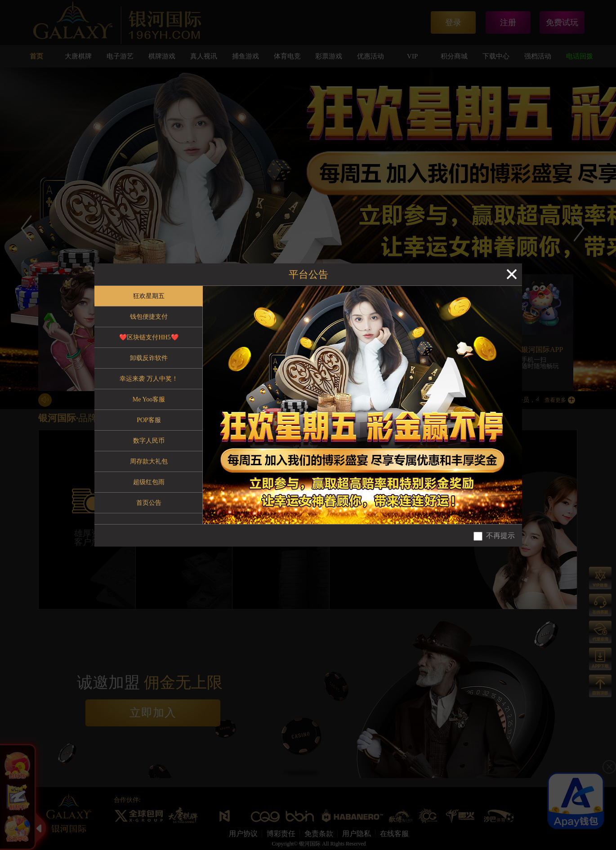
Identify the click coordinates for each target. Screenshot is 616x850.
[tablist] (149, 405)
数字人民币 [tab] (149, 441)
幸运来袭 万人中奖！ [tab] (149, 379)
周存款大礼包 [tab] (149, 461)
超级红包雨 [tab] (149, 482)
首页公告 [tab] (149, 503)
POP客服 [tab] (149, 420)
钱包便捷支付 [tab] (149, 317)
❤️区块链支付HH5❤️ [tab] (149, 337)
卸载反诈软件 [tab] (149, 358)
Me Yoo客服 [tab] (149, 399)
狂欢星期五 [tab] (149, 296)
